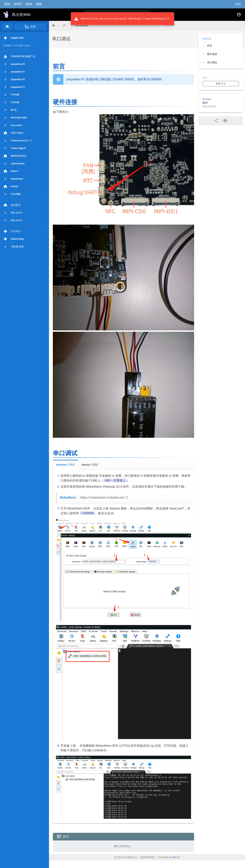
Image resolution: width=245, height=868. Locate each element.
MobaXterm (92, 498)
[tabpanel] (123, 647)
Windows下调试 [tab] (65, 465)
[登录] (239, 15)
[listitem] (221, 46)
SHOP (18, 4)
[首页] (7, 27)
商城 (29, 4)
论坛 (238, 4)
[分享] (216, 121)
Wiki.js (176, 857)
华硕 (39, 4)
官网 (7, 4)
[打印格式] (225, 121)
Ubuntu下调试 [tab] (90, 465)
